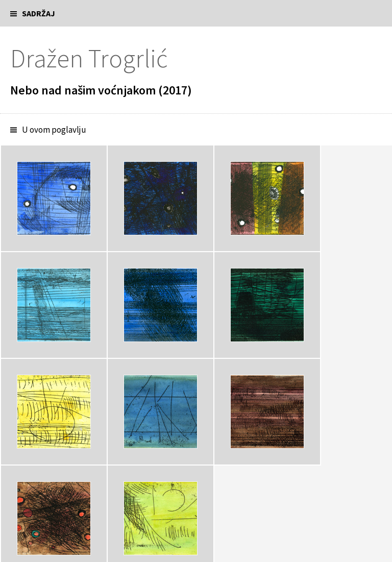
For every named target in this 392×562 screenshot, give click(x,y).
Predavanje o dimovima (51, 496)
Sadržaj (39, 13)
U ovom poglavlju (54, 130)
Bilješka (36, 454)
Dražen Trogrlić (89, 58)
